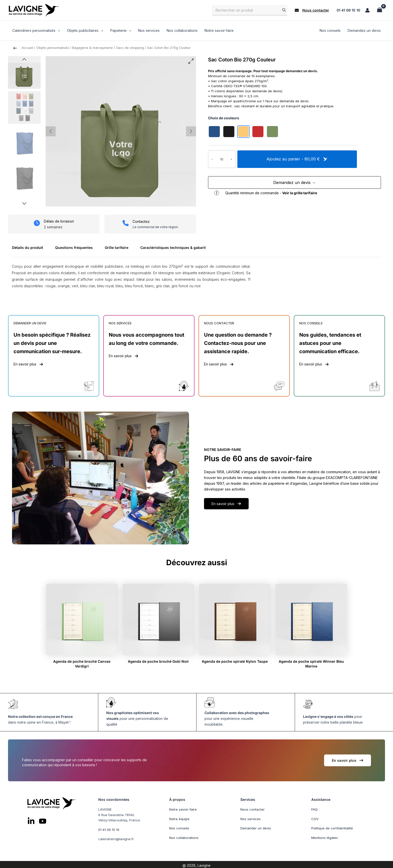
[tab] (30, 250)
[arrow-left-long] (15, 48)
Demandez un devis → (294, 182)
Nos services (251, 819)
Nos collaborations (184, 837)
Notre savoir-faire (183, 809)
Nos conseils (179, 828)
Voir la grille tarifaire (300, 193)
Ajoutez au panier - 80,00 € (297, 159)
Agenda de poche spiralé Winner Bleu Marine (311, 664)
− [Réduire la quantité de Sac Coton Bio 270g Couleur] (212, 159)
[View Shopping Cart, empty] (379, 10)
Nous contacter (253, 809)
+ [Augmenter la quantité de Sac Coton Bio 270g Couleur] (231, 159)
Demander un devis (256, 828)
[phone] (126, 223)
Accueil (27, 48)
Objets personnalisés (53, 48)
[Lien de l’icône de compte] (367, 10)
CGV (315, 819)
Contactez (141, 221)
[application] (58, 31)
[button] (312, 10)
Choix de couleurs (224, 118)
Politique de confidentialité (332, 828)
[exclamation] (217, 193)
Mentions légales (325, 837)
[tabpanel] (197, 279)
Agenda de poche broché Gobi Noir (158, 661)
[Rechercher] (284, 10)
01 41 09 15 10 (348, 10)
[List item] (31, 821)
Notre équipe (179, 819)
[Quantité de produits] (222, 159)
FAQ (314, 809)
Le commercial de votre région (155, 227)
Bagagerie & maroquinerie (92, 48)
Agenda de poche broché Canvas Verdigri (82, 664)
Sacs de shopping (130, 48)
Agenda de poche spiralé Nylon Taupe (235, 661)
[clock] (37, 223)
